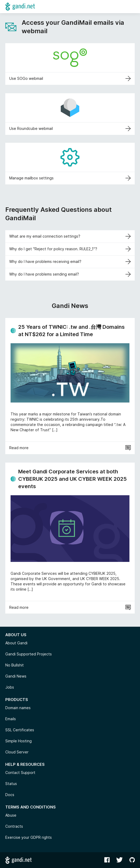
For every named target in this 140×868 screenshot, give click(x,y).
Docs (10, 795)
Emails (11, 719)
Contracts (14, 826)
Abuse (11, 815)
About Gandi (16, 643)
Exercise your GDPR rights (29, 837)
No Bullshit (15, 665)
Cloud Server (17, 752)
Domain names (18, 708)
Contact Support (20, 773)
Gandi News (16, 676)
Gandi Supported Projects (29, 654)
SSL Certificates (20, 730)
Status (11, 784)
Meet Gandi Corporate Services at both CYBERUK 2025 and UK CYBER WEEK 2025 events (73, 479)
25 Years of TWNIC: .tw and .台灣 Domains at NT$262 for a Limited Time (71, 331)
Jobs (10, 687)
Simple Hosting (18, 741)
